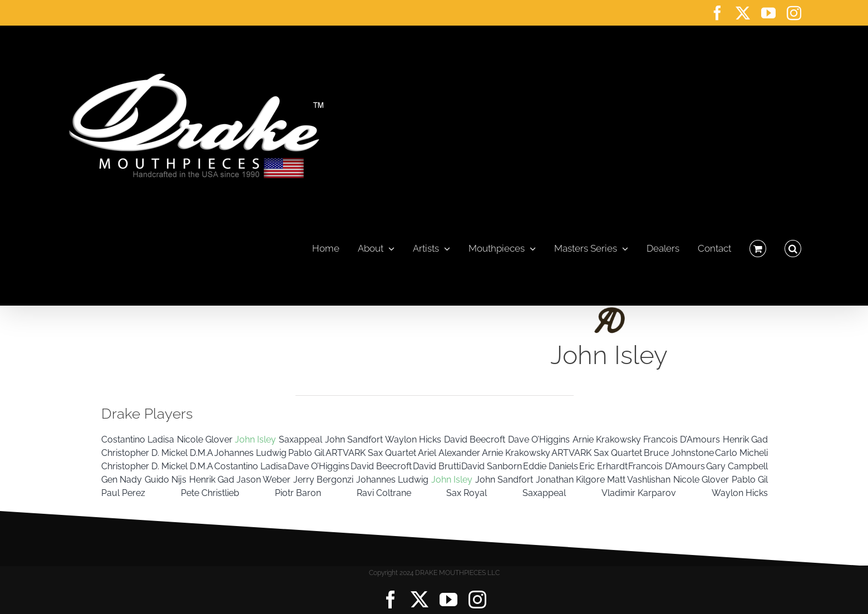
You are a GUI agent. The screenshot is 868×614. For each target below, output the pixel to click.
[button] (793, 245)
